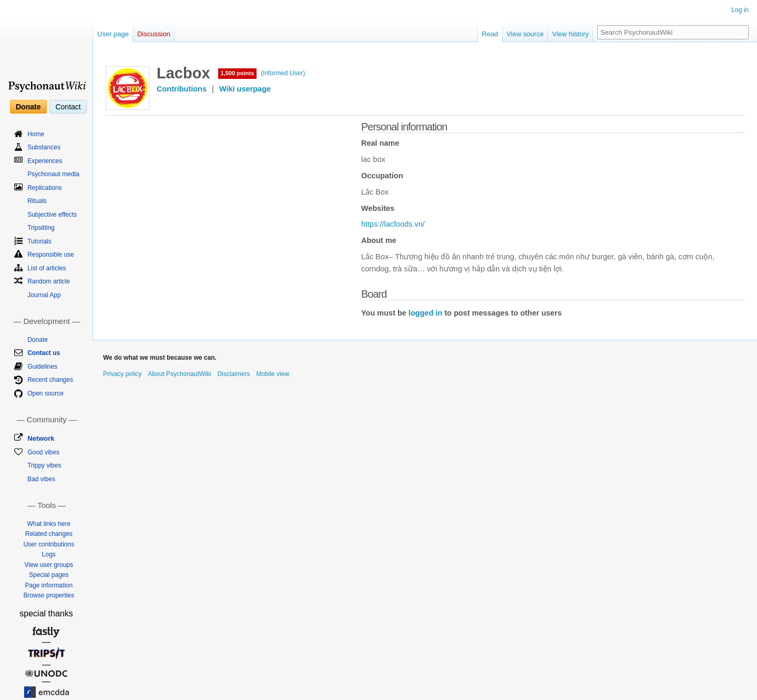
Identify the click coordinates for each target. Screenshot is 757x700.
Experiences (45, 161)
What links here (49, 524)
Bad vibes (41, 479)
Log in (740, 10)
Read (490, 34)
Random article (49, 281)
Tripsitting (41, 228)
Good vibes (43, 452)
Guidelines (42, 367)
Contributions (182, 89)
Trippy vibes (44, 465)
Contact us (44, 353)
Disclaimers (233, 374)
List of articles (47, 268)
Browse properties (49, 595)
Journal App (44, 295)
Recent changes (50, 380)
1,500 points (238, 73)
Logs (49, 554)
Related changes (49, 534)
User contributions (49, 544)
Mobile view (273, 374)
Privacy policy (122, 374)
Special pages (49, 575)
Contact (68, 107)
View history (570, 34)
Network (41, 438)
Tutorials (39, 241)
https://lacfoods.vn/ (393, 224)
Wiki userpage (245, 89)
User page (113, 34)
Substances (44, 147)
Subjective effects (52, 215)
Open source (45, 393)
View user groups (49, 565)
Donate (28, 107)
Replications (44, 188)
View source (525, 34)
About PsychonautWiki (179, 374)
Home (36, 134)
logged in (425, 313)
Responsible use (51, 255)
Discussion (154, 34)
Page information (49, 585)
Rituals (37, 201)
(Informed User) (283, 73)
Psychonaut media (53, 174)
